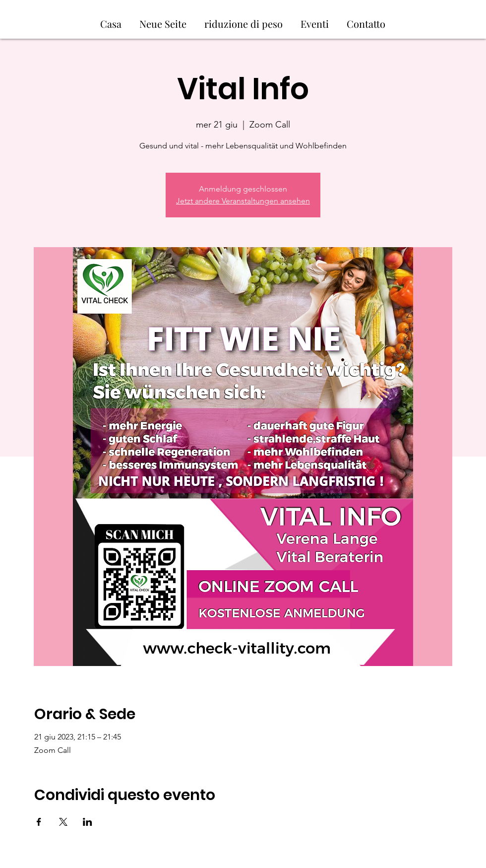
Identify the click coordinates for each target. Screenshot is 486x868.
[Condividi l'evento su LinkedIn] (88, 822)
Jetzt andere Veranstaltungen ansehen (243, 201)
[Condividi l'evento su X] (63, 822)
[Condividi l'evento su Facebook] (39, 822)
